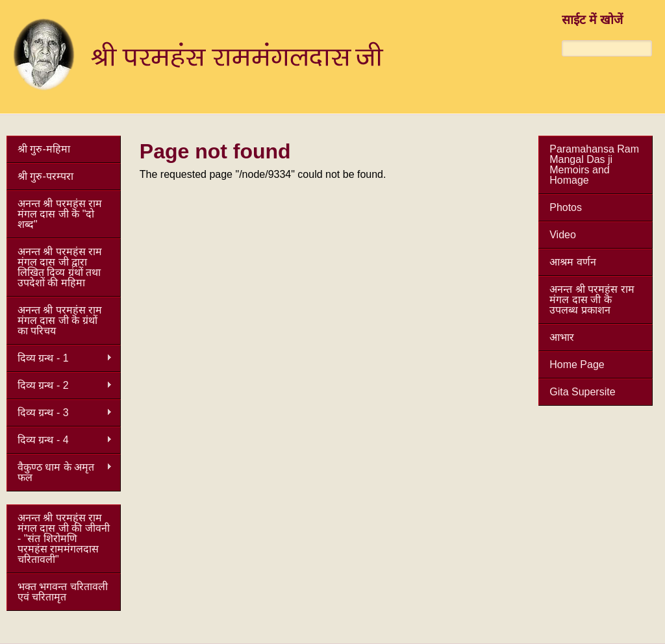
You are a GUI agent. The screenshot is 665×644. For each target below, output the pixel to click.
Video (563, 235)
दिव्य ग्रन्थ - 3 (59, 413)
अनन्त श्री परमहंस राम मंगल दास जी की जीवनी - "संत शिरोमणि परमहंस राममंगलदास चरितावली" (64, 539)
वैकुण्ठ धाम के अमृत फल (59, 472)
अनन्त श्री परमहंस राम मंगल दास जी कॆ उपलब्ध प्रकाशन (592, 300)
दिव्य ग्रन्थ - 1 (59, 358)
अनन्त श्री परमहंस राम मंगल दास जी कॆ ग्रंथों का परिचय (60, 320)
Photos (566, 207)
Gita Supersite (582, 392)
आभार (562, 337)
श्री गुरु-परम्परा (45, 176)
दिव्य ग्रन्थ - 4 (59, 440)
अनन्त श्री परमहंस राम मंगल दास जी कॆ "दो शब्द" (60, 214)
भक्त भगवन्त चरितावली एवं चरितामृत (63, 592)
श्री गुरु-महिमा (44, 149)
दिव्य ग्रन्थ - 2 (59, 386)
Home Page (577, 365)
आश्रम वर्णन (572, 262)
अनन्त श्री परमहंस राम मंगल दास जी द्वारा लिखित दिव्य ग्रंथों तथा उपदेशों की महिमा (60, 267)
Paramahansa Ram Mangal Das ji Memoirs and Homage (594, 165)
